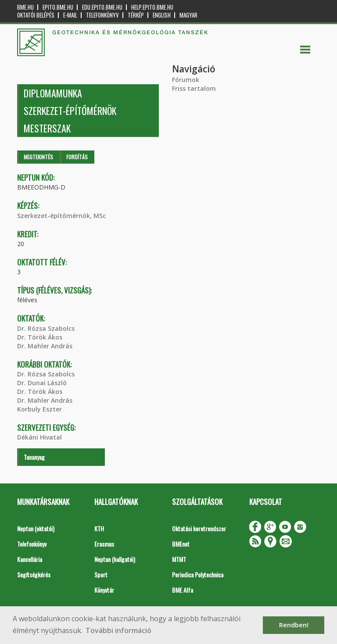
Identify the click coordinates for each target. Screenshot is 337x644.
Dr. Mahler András (45, 346)
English (162, 15)
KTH (99, 528)
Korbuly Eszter (39, 409)
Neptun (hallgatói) (115, 559)
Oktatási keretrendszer (199, 528)
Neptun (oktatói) (36, 528)
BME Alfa (183, 590)
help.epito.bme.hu (152, 7)
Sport (101, 574)
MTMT (179, 559)
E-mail (70, 15)
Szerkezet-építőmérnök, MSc (61, 216)
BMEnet (181, 544)
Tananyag (34, 457)
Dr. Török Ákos (40, 337)
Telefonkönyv (102, 15)
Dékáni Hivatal (39, 437)
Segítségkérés (34, 574)
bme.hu (25, 7)
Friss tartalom (194, 88)
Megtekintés (38, 157)
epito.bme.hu (58, 7)
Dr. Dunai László (42, 383)
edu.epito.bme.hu (102, 7)
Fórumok (186, 80)
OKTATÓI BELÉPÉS (36, 15)
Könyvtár (104, 590)
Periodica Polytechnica (198, 574)
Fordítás (77, 157)
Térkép (136, 15)
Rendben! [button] (294, 625)
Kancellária (30, 559)
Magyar (188, 15)
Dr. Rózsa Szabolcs (46, 328)
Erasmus (104, 544)
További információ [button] (118, 630)
